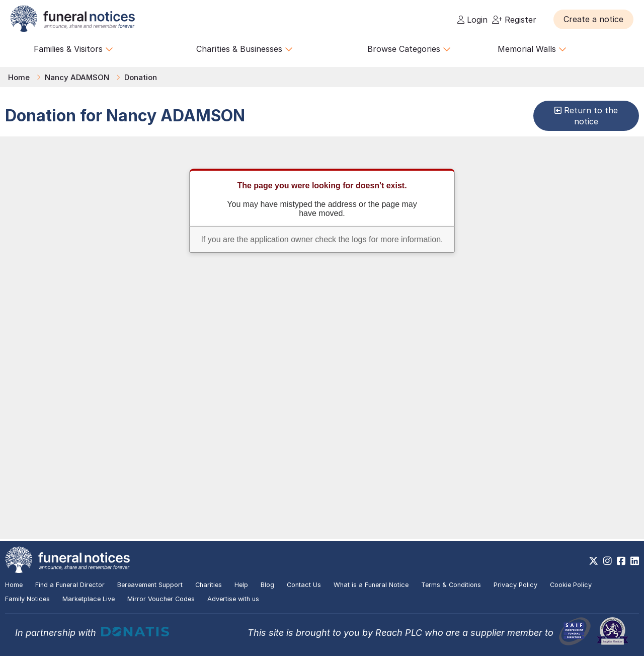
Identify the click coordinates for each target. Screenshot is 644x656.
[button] (593, 19)
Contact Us (304, 585)
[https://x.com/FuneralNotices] (593, 561)
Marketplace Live (89, 599)
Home (19, 77)
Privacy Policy (515, 585)
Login (472, 20)
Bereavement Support (150, 585)
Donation (141, 77)
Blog (267, 585)
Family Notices (27, 599)
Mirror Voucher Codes (161, 599)
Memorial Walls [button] (532, 49)
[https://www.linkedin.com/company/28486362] (635, 561)
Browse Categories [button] (409, 49)
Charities (209, 585)
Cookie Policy (571, 585)
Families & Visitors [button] (73, 49)
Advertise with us (233, 599)
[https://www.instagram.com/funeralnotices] (608, 561)
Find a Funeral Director (70, 585)
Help (241, 585)
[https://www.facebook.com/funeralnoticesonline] (621, 561)
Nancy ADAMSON (77, 77)
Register (514, 20)
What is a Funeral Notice (371, 585)
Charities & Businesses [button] (245, 49)
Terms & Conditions (451, 585)
